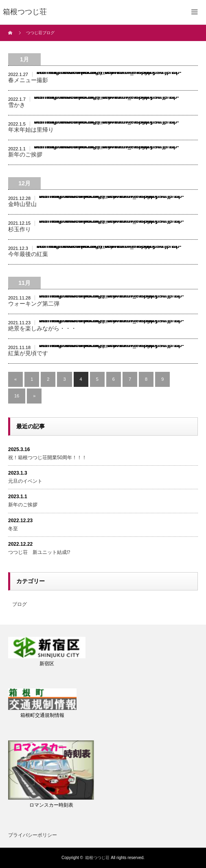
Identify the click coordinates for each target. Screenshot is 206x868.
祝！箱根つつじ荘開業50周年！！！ (47, 458)
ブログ (20, 604)
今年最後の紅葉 (28, 254)
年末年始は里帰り (31, 130)
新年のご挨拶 (25, 154)
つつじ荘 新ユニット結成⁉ (39, 552)
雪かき (17, 105)
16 (17, 396)
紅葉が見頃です (28, 353)
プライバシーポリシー (33, 835)
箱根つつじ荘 (97, 858)
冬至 (13, 529)
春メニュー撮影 (28, 80)
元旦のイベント (25, 481)
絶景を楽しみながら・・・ (42, 328)
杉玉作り (20, 229)
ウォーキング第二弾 (34, 304)
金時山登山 (22, 204)
